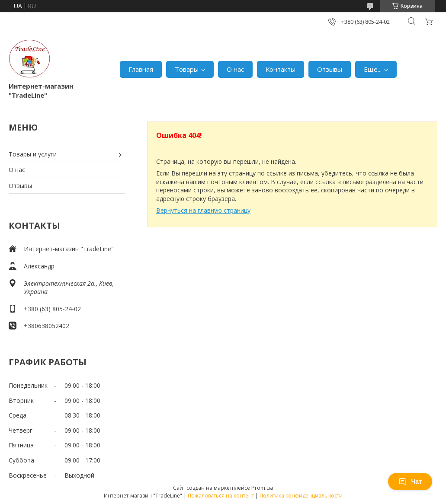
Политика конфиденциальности (301, 496)
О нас (235, 69)
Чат (410, 482)
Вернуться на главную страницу (203, 210)
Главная (141, 69)
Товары (187, 69)
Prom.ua (262, 488)
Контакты (281, 69)
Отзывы (330, 69)
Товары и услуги (33, 154)
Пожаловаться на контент (221, 496)
